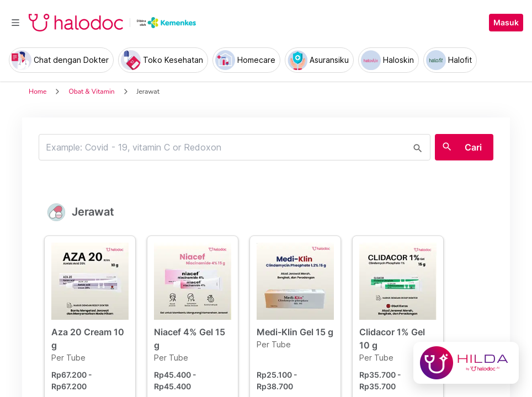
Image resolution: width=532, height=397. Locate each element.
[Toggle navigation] (15, 23)
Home (38, 92)
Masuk (506, 23)
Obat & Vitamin (91, 92)
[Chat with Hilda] (466, 363)
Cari (473, 147)
